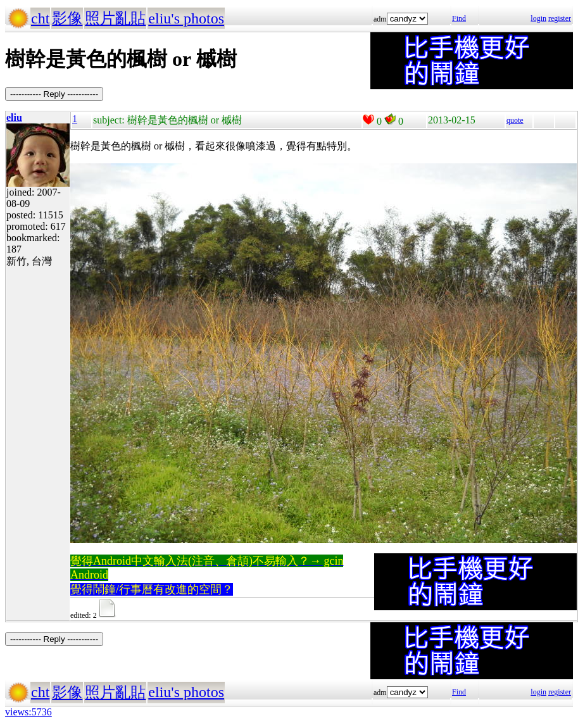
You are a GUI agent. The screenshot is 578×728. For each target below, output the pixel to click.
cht (40, 18)
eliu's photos (186, 18)
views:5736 (28, 712)
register (560, 18)
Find (459, 18)
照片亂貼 (115, 18)
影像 (67, 18)
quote (515, 120)
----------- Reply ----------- (54, 94)
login (538, 18)
